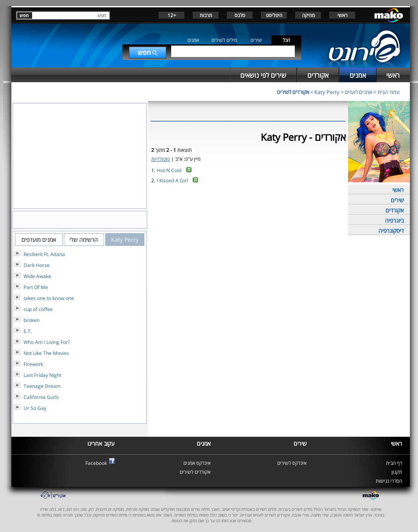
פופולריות (161, 159)
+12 (172, 15)
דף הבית (394, 463)
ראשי (343, 15)
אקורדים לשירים (293, 92)
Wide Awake (37, 276)
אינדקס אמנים (197, 463)
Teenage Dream (42, 386)
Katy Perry (327, 92)
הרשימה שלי (84, 240)
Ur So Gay (35, 408)
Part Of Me (36, 287)
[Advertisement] (248, 213)
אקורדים (395, 210)
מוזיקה (308, 15)
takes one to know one (49, 298)
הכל (286, 40)
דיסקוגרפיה (391, 231)
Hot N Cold (169, 170)
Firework (33, 364)
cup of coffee (38, 309)
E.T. (28, 331)
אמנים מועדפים (39, 240)
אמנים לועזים (358, 92)
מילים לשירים (224, 40)
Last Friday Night (42, 375)
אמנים (193, 40)
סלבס (240, 15)
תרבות (206, 15)
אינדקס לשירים (292, 463)
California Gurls (41, 397)
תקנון (397, 472)
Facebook (96, 463)
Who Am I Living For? (47, 342)
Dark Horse (37, 265)
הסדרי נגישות (389, 481)
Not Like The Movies (46, 353)
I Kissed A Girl (172, 181)
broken (32, 320)
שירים (256, 40)
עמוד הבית (389, 92)
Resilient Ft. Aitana (44, 254)
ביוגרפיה (394, 220)
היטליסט (274, 15)
